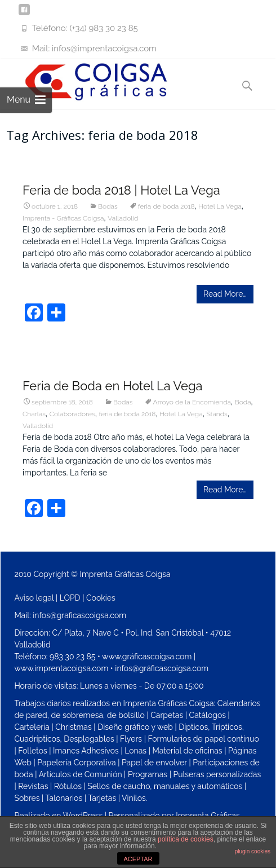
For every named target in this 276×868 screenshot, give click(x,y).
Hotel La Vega (220, 206)
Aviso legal (34, 598)
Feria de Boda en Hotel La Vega (113, 386)
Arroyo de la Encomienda (192, 402)
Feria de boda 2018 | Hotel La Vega (121, 190)
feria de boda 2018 (166, 206)
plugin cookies (253, 851)
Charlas (34, 414)
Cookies (101, 598)
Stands (217, 414)
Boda (243, 402)
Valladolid (123, 218)
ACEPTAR (138, 859)
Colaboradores (72, 414)
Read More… (225, 294)
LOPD (70, 598)
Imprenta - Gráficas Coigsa (63, 218)
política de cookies (186, 839)
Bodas (108, 206)
